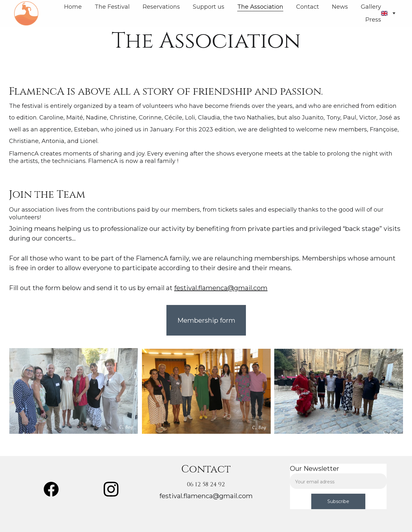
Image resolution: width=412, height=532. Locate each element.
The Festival (112, 7)
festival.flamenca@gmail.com (221, 288)
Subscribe (338, 501)
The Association (260, 7)
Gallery (371, 7)
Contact (308, 7)
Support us (209, 7)
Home (73, 7)
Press (373, 20)
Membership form (206, 320)
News (340, 7)
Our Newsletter (315, 469)
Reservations (161, 7)
